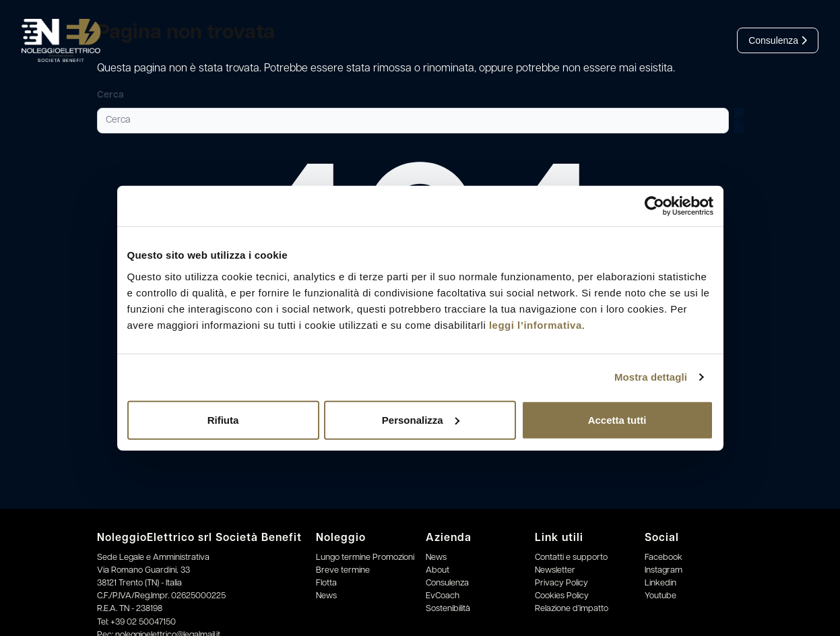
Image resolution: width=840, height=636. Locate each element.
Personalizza (421, 419)
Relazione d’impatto (572, 609)
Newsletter (555, 570)
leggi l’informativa (536, 324)
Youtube (660, 596)
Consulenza (778, 40)
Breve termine (343, 570)
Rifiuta (223, 419)
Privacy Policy (561, 583)
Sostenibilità (448, 609)
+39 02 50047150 (143, 622)
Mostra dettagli (651, 377)
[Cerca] (413, 121)
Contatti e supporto (571, 558)
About (438, 570)
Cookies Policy (562, 596)
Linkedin (660, 583)
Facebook (664, 558)
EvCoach (443, 596)
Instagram (664, 570)
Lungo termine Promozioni (365, 558)
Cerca (110, 95)
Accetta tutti (617, 419)
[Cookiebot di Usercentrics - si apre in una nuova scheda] (654, 206)
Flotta (326, 583)
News (326, 596)
